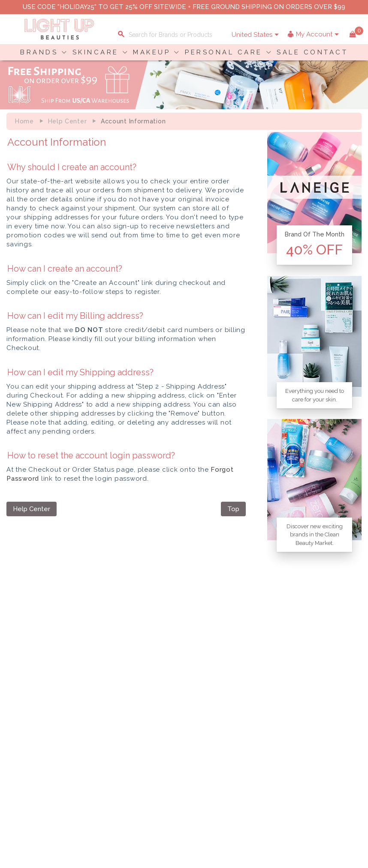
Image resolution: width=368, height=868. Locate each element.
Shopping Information (316, 676)
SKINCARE (96, 52)
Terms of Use (172, 694)
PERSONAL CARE (224, 52)
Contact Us (27, 694)
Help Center (68, 121)
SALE (288, 52)
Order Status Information (320, 703)
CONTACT (326, 52)
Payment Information (42, 685)
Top (233, 509)
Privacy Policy (173, 685)
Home (24, 121)
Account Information (314, 712)
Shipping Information (314, 694)
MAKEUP (152, 52)
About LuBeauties (178, 676)
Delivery (23, 676)
